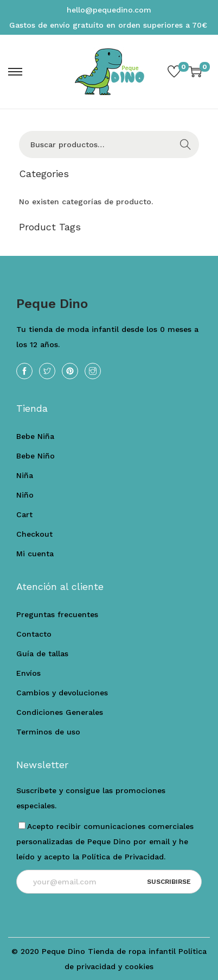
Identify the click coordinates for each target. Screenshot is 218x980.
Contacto (34, 634)
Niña (25, 475)
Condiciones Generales (60, 712)
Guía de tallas (42, 654)
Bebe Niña (35, 436)
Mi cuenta (35, 554)
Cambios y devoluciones (62, 693)
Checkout (34, 534)
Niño (25, 495)
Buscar (186, 145)
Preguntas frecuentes (57, 614)
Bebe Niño (36, 456)
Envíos (28, 673)
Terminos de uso (48, 732)
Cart (24, 514)
